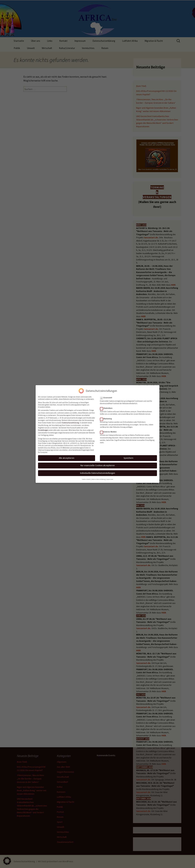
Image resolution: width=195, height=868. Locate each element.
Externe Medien (109, 430)
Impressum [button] (110, 478)
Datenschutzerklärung (71, 421)
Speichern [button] (128, 457)
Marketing (107, 417)
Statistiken (107, 407)
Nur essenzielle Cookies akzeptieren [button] (98, 464)
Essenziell (107, 396)
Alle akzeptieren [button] (67, 457)
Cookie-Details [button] (86, 478)
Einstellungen (43, 429)
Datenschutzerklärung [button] (99, 478)
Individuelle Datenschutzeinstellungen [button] (98, 472)
